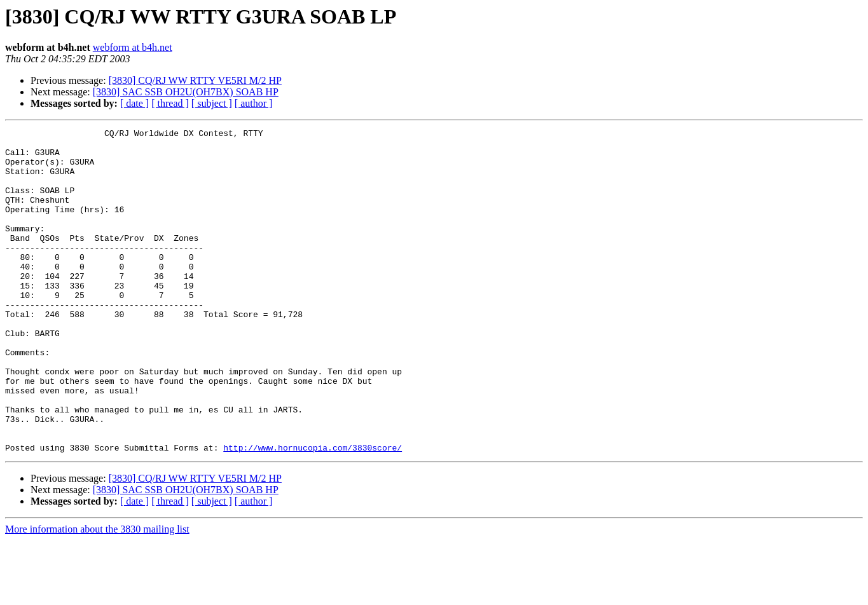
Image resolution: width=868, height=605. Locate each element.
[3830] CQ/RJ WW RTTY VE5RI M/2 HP (195, 80)
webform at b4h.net (133, 47)
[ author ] (254, 103)
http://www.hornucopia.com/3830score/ (313, 512)
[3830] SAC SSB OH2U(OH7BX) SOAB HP (186, 92)
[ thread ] (170, 103)
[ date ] (134, 103)
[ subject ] (212, 103)
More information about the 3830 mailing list (97, 594)
